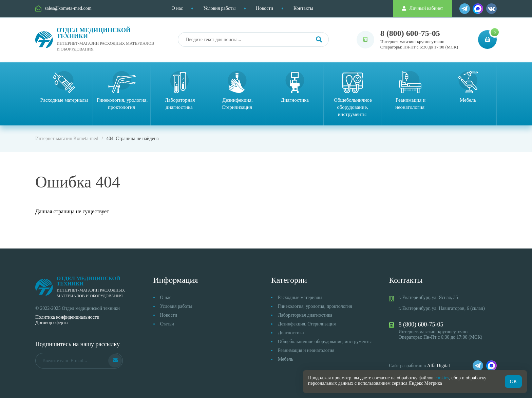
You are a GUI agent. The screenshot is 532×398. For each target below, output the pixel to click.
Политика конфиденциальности (67, 317)
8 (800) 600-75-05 (410, 33)
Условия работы (219, 8)
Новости (264, 8)
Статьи (167, 324)
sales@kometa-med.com (68, 8)
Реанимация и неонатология (306, 350)
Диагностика (291, 333)
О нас (177, 8)
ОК (514, 381)
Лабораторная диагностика (305, 315)
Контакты (303, 8)
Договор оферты (52, 323)
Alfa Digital (439, 366)
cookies (442, 378)
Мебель (286, 359)
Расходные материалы (300, 297)
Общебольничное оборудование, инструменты (325, 342)
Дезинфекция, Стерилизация (307, 324)
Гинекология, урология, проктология (315, 306)
